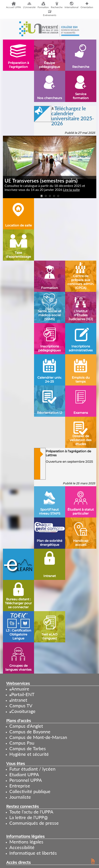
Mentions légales (26, 842)
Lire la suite (71, 190)
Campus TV (21, 706)
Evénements (50, 15)
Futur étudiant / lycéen (32, 769)
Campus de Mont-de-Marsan (38, 737)
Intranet (19, 700)
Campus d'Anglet (26, 726)
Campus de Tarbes (28, 748)
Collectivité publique (30, 791)
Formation (43, 7)
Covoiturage (23, 711)
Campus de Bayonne (30, 732)
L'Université (29, 7)
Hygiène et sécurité (29, 754)
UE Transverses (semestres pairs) (41, 181)
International (71, 7)
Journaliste (20, 797)
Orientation (87, 7)
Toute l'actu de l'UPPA (31, 812)
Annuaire (20, 689)
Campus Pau (22, 743)
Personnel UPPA (26, 780)
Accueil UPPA (13, 7)
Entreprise (20, 786)
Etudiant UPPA (24, 774)
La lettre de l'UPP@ (29, 817)
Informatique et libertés (33, 853)
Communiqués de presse (34, 823)
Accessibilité (22, 847)
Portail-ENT (23, 694)
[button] (41, 196)
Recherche (57, 7)
